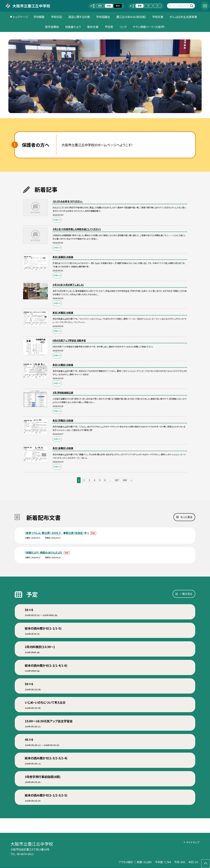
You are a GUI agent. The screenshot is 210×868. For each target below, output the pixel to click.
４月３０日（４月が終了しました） (68, 285)
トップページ (21, 17)
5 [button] (100, 480)
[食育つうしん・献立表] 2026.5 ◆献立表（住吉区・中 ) (57, 533)
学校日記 (56, 17)
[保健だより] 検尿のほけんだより (44, 552)
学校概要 (39, 17)
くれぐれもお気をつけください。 (68, 201)
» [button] (131, 480)
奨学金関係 (52, 27)
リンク (123, 27)
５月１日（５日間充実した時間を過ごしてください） (77, 229)
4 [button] (94, 480)
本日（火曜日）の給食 (63, 365)
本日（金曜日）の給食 (63, 257)
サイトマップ (193, 842)
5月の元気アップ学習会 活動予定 (69, 340)
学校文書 (158, 17)
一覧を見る (186, 594)
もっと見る (186, 517)
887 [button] (117, 480)
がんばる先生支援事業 (183, 17)
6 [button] (105, 480)
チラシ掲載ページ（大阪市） (149, 27)
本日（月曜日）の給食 (63, 420)
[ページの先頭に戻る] (206, 864)
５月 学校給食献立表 (63, 393)
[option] (105, 76)
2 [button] (84, 480)
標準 (140, 6)
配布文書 (93, 27)
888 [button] (125, 480)
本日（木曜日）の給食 (63, 312)
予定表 (109, 27)
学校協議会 (103, 17)
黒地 (118, 6)
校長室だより (73, 27)
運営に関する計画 (79, 17)
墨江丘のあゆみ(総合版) (131, 17)
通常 (100, 6)
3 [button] (89, 480)
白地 (109, 6)
